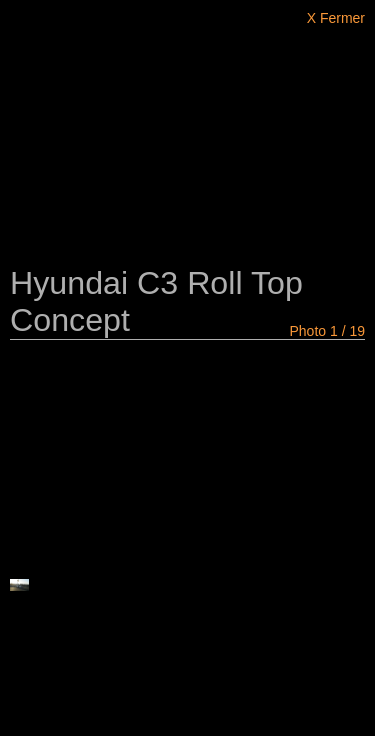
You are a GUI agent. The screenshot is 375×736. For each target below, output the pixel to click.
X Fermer (336, 18)
